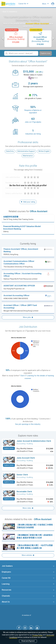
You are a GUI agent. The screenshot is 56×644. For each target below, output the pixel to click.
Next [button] (53, 38)
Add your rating (28, 202)
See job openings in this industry (28, 424)
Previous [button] (3, 38)
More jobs (28, 317)
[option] (16, 39)
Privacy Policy (37, 635)
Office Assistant (16, 37)
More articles (28, 555)
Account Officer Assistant (40, 38)
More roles (28, 508)
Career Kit (23, 4)
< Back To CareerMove (9, 12)
